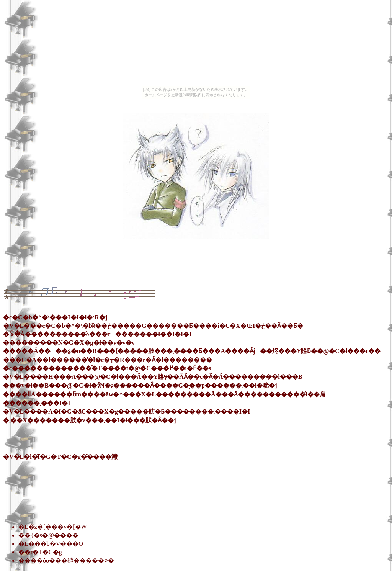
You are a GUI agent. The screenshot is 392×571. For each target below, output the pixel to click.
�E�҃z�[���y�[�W (53, 527)
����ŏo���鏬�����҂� (66, 560)
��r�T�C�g (40, 552)
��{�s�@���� (48, 535)
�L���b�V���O (51, 544)
